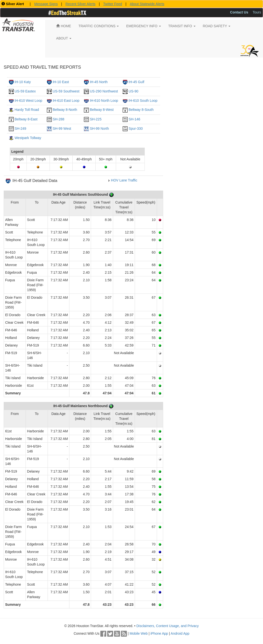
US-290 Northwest (104, 91)
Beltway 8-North (65, 110)
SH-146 (134, 119)
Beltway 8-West (102, 110)
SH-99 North (99, 129)
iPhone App (159, 633)
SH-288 (59, 119)
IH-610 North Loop (104, 101)
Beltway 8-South (141, 110)
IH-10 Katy (23, 82)
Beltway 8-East (26, 119)
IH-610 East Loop (66, 101)
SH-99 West (62, 129)
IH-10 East (61, 82)
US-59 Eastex (25, 91)
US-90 (133, 91)
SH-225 (96, 119)
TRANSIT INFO (182, 26)
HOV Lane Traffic (124, 180)
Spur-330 (136, 129)
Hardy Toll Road (27, 110)
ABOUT (64, 38)
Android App (180, 633)
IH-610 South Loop (143, 101)
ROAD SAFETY (217, 26)
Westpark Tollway (28, 138)
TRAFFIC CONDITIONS (99, 26)
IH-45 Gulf (136, 82)
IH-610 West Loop (28, 101)
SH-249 (20, 129)
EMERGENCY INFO (143, 26)
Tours (257, 12)
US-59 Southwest (66, 91)
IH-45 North (99, 82)
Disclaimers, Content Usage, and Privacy (168, 626)
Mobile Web (139, 633)
